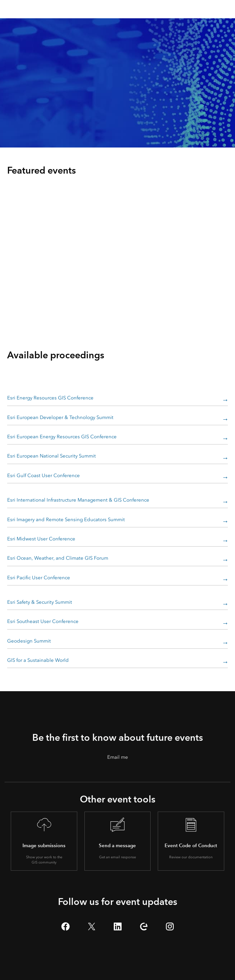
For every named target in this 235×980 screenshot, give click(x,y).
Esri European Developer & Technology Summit (60, 417)
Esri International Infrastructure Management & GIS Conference (78, 500)
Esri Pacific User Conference (39, 578)
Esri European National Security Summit (51, 456)
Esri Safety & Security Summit (40, 602)
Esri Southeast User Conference (43, 621)
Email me (118, 757)
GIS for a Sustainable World (38, 660)
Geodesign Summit (29, 641)
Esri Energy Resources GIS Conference (50, 398)
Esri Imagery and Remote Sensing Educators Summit (66, 520)
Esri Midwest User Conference (41, 539)
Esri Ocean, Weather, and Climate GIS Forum (58, 558)
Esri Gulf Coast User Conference (44, 475)
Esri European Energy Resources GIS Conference (62, 437)
